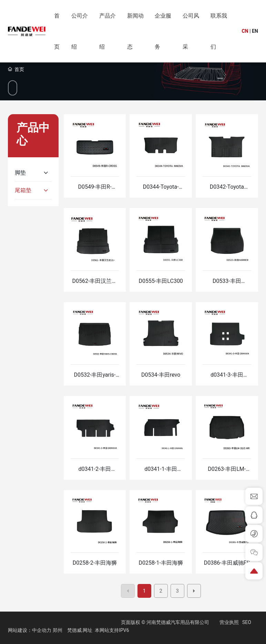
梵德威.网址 (80, 630)
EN (255, 31)
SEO (247, 622)
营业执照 (229, 622)
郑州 (58, 630)
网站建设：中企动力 (30, 630)
